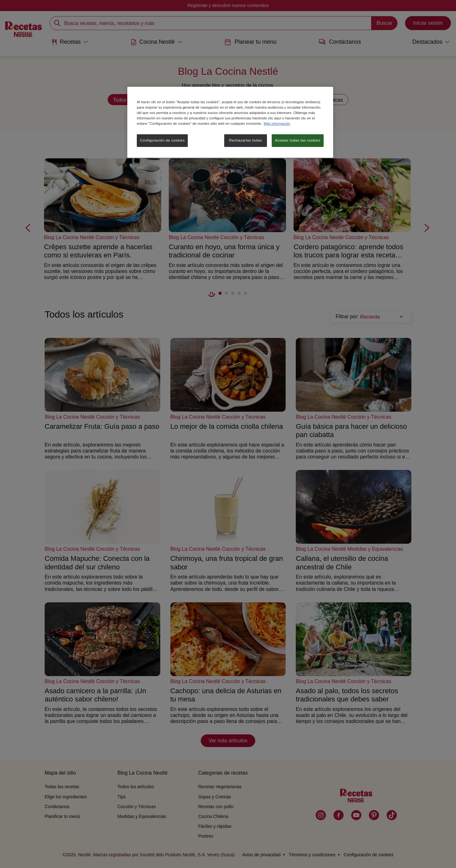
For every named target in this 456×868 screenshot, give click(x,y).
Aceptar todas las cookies (298, 140)
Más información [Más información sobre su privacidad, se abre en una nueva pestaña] (277, 124)
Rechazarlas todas (245, 140)
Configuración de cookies (162, 140)
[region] (230, 122)
